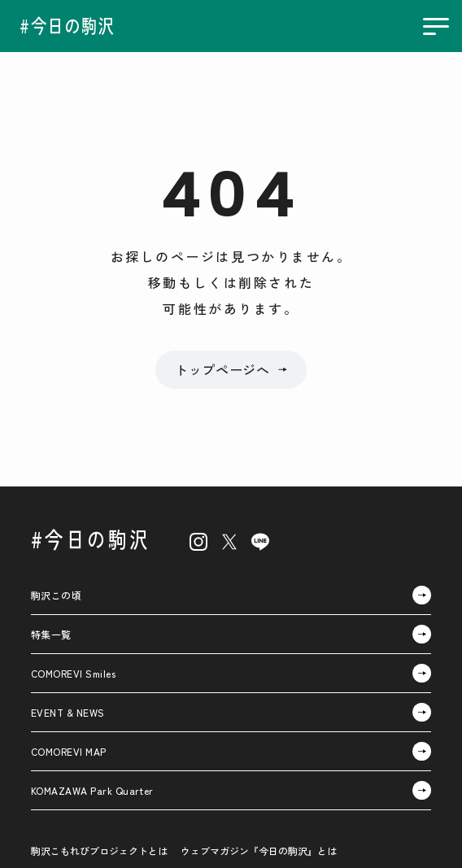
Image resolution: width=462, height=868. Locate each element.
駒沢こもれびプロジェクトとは (99, 851)
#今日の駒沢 (91, 539)
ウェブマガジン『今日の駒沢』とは (259, 851)
